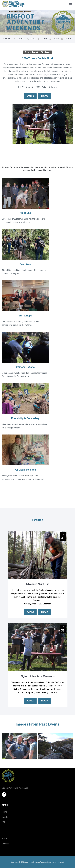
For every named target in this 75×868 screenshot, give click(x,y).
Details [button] (30, 96)
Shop (68, 39)
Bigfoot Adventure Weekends (37, 676)
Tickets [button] (45, 96)
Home (8, 39)
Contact (5, 843)
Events (22, 39)
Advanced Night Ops (38, 584)
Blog (56, 39)
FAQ (34, 39)
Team (45, 39)
